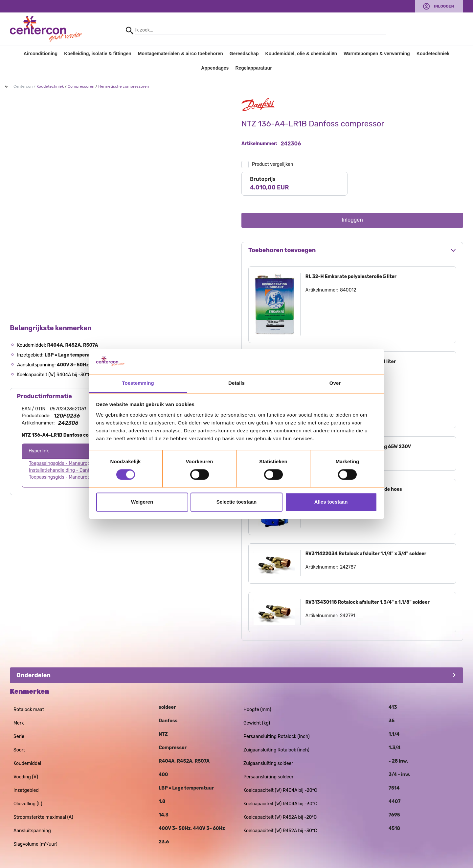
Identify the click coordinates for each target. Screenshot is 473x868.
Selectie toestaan (237, 502)
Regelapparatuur (253, 68)
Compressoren (81, 86)
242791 (348, 616)
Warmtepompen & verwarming (377, 54)
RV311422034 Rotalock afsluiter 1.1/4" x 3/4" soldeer (366, 554)
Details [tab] (236, 383)
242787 (348, 567)
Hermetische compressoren (124, 86)
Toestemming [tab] (138, 383)
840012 (348, 290)
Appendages (215, 68)
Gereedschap (244, 54)
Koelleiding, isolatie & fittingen (98, 54)
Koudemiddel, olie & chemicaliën (301, 54)
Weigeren (142, 502)
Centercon (23, 86)
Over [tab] (335, 383)
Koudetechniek (433, 54)
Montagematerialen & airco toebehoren (180, 54)
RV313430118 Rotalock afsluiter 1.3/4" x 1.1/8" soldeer (368, 602)
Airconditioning (41, 54)
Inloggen (444, 6)
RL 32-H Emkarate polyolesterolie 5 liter (351, 277)
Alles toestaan (331, 502)
